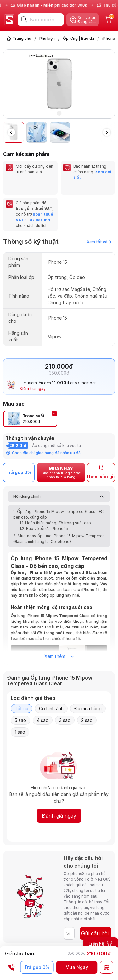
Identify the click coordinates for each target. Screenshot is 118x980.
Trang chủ (22, 38)
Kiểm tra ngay (33, 389)
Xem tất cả (99, 242)
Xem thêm (59, 656)
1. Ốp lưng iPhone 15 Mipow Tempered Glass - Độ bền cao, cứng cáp (59, 514)
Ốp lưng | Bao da (79, 38)
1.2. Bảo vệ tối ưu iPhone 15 (44, 529)
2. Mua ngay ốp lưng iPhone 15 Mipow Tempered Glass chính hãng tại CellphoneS (59, 539)
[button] (107, 132)
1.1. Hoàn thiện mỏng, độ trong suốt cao (55, 523)
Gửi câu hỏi (95, 933)
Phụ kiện (47, 38)
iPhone (109, 38)
